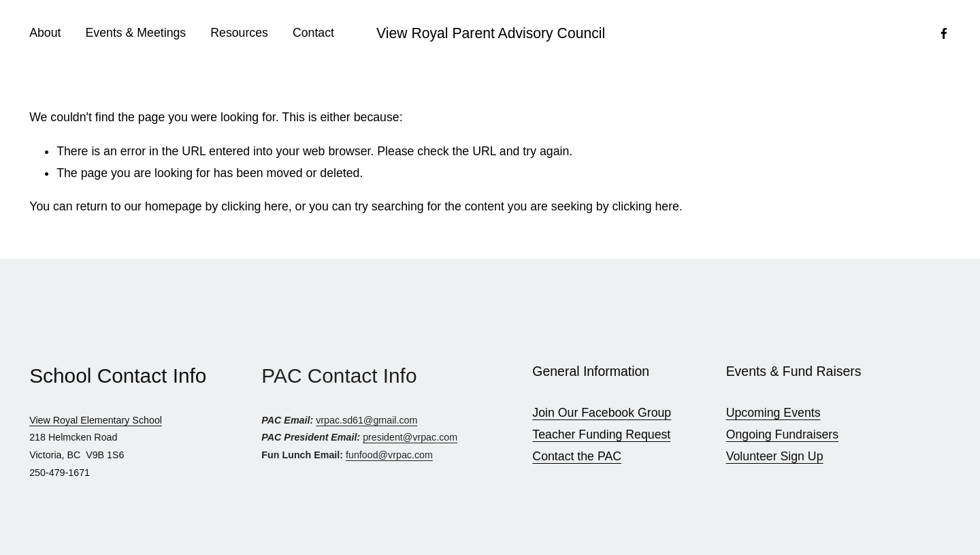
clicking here (255, 206)
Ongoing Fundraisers (782, 434)
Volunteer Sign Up (775, 456)
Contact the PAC (577, 456)
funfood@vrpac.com (389, 455)
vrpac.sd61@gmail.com (366, 420)
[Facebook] (944, 33)
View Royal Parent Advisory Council (491, 33)
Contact (313, 33)
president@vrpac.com (410, 437)
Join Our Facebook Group (602, 413)
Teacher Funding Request (601, 434)
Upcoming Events (773, 413)
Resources (239, 33)
